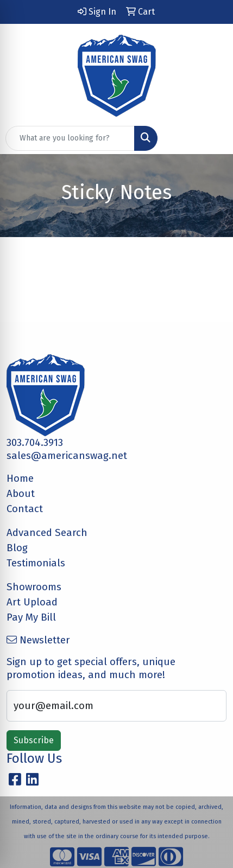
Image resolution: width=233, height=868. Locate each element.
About (21, 494)
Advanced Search (47, 533)
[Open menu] (211, 138)
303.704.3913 (35, 443)
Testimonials (36, 563)
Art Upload (32, 602)
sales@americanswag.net (67, 456)
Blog (17, 548)
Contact (25, 509)
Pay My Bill (31, 617)
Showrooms (34, 587)
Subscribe (34, 740)
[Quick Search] (70, 138)
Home (20, 478)
